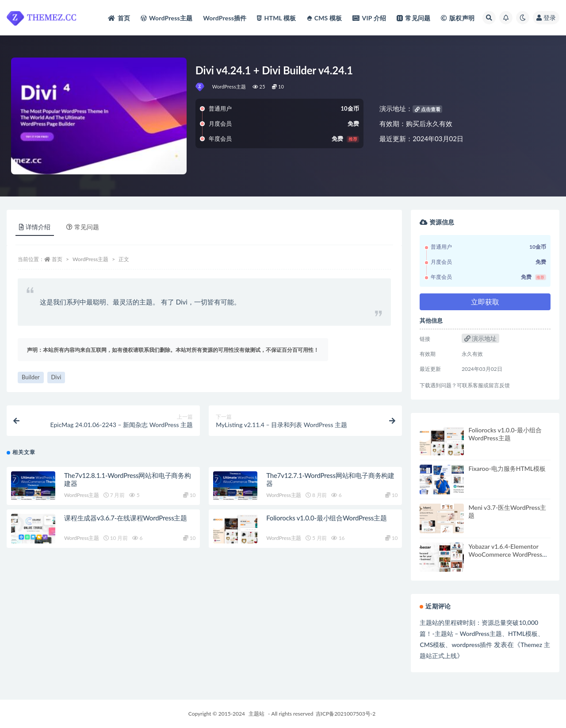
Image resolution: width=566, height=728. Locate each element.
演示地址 (481, 338)
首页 (57, 259)
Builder (31, 377)
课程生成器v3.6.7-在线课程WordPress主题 (126, 518)
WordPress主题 (229, 87)
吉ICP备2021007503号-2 (346, 714)
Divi (56, 377)
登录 (546, 17)
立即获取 (485, 302)
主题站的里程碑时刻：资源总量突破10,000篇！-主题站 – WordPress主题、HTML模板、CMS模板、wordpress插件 (482, 634)
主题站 (256, 714)
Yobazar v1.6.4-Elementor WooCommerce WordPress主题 (508, 554)
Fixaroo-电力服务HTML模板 (507, 468)
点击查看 (428, 109)
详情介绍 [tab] (35, 227)
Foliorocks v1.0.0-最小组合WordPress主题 (327, 518)
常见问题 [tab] (83, 227)
